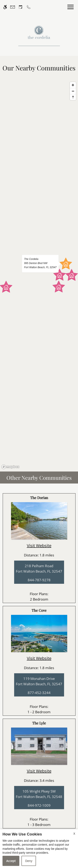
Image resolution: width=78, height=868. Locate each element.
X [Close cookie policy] (74, 834)
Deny (29, 861)
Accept (11, 861)
